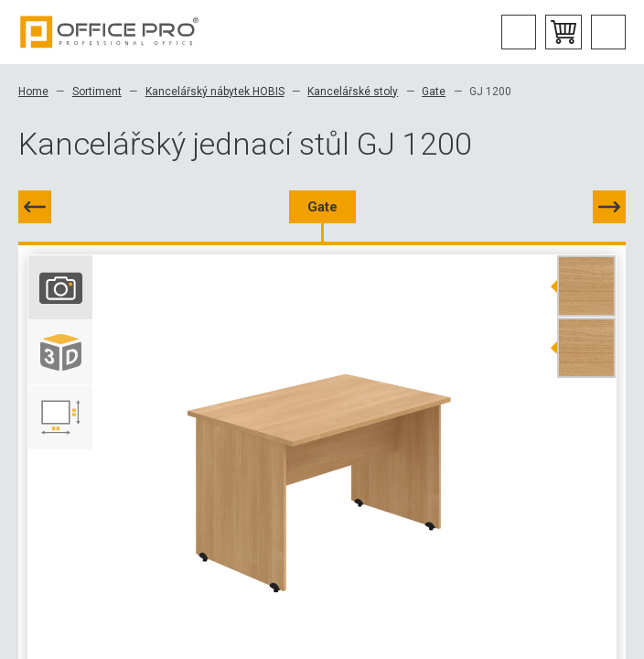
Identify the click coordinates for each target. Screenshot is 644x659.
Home (33, 92)
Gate (434, 92)
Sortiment (97, 92)
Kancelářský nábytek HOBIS (215, 92)
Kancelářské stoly (353, 92)
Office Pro (110, 32)
